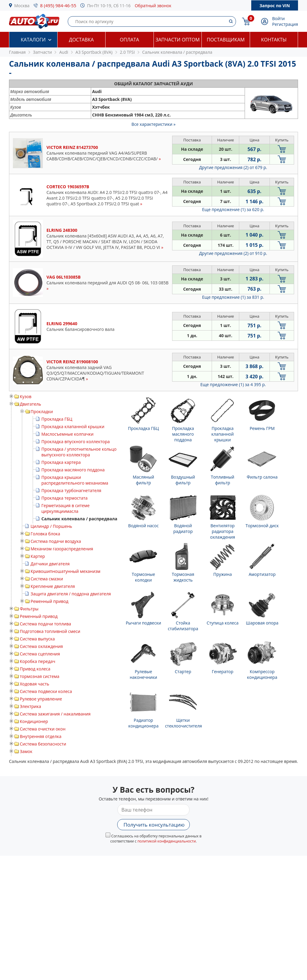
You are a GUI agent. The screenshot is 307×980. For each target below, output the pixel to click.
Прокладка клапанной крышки (73, 426)
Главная (17, 52)
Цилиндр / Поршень (51, 526)
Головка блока (45, 534)
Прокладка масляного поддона (73, 470)
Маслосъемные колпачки (67, 434)
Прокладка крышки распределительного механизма (75, 480)
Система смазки (47, 579)
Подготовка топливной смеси (50, 631)
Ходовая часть (34, 684)
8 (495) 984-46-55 (58, 5)
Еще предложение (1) (233, 209)
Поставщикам (226, 40)
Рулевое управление (41, 699)
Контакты (274, 40)
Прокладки (42, 411)
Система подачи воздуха (56, 541)
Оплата (130, 40)
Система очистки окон (43, 729)
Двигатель (30, 404)
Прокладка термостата (64, 498)
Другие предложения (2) (233, 167)
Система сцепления (40, 654)
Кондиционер (34, 721)
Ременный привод (49, 601)
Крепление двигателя (53, 586)
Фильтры (29, 609)
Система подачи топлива (45, 624)
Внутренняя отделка (41, 736)
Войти (279, 18)
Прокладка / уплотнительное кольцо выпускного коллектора (79, 452)
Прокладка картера (61, 462)
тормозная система (40, 676)
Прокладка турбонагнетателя (71, 490)
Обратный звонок (153, 6)
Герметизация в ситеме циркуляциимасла (66, 508)
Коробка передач (37, 661)
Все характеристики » (154, 124)
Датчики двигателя (50, 564)
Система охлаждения (41, 646)
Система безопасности (43, 744)
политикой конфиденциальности (167, 841)
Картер (38, 556)
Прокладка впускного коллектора (76, 442)
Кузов (26, 396)
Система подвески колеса (46, 691)
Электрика (30, 706)
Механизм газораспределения (62, 549)
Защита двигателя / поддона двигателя (71, 594)
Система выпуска (37, 639)
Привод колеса (35, 669)
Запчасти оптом (178, 40)
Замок (26, 751)
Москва (22, 6)
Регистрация (285, 24)
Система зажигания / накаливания (55, 714)
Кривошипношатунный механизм (66, 571)
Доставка (81, 40)
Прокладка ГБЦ (57, 419)
